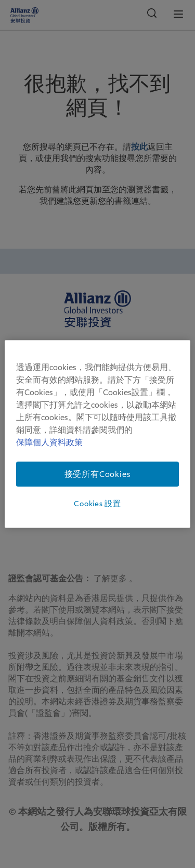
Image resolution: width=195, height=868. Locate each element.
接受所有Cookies (98, 474)
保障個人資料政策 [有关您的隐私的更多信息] (49, 442)
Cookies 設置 (97, 503)
